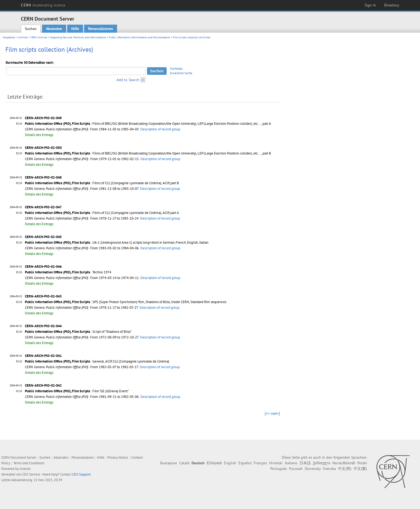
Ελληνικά (214, 463)
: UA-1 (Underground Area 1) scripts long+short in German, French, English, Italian (117, 242)
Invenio (25, 469)
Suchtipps (176, 69)
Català (184, 463)
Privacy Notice (118, 457)
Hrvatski (276, 463)
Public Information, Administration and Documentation (140, 37)
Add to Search (128, 80)
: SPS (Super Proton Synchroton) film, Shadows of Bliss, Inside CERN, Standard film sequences (126, 302)
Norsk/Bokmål (344, 463)
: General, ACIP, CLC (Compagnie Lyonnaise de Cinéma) (97, 361)
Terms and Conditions (29, 463)
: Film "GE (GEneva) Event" (77, 391)
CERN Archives (39, 37)
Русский (296, 469)
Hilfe (75, 29)
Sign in (370, 5)
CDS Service (31, 474)
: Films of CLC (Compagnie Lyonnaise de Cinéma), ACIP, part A (102, 213)
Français (260, 463)
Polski (362, 463)
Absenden (54, 29)
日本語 (305, 463)
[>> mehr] (272, 413)
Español (245, 463)
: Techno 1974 (68, 272)
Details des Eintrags (39, 135)
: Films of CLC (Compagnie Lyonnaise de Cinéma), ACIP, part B (102, 183)
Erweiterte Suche (181, 73)
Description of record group (160, 129)
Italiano (291, 463)
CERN (43, 5)
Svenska (329, 469)
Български (169, 463)
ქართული (322, 463)
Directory (392, 5)
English (230, 463)
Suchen (31, 29)
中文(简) (345, 469)
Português (279, 469)
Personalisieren (101, 29)
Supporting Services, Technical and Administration (78, 37)
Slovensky (313, 469)
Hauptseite (9, 37)
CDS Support (81, 474)
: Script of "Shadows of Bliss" (78, 332)
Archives (22, 37)
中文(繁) (360, 469)
